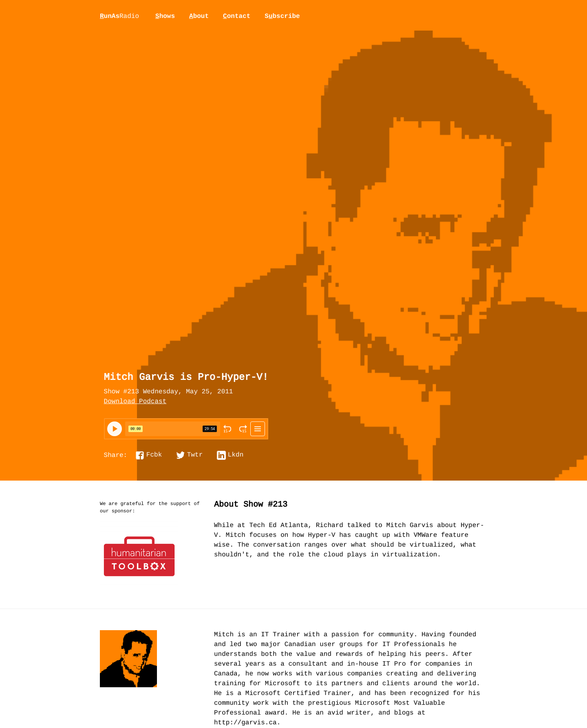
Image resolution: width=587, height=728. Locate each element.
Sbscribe (282, 16)
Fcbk (154, 455)
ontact (237, 16)
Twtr (195, 455)
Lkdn (236, 455)
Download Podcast (135, 402)
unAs (119, 17)
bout (199, 16)
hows (165, 16)
